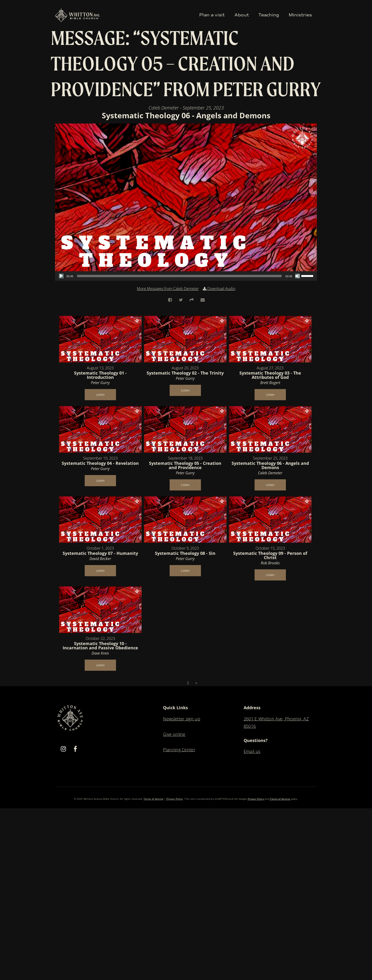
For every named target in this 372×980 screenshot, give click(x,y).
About (242, 15)
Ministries (300, 15)
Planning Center (179, 750)
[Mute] (298, 276)
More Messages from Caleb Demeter (168, 289)
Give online (174, 734)
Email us (252, 751)
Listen (100, 395)
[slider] (179, 276)
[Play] (61, 276)
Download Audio (221, 289)
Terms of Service (153, 799)
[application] (186, 276)
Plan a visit (212, 15)
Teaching (269, 15)
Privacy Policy (174, 799)
